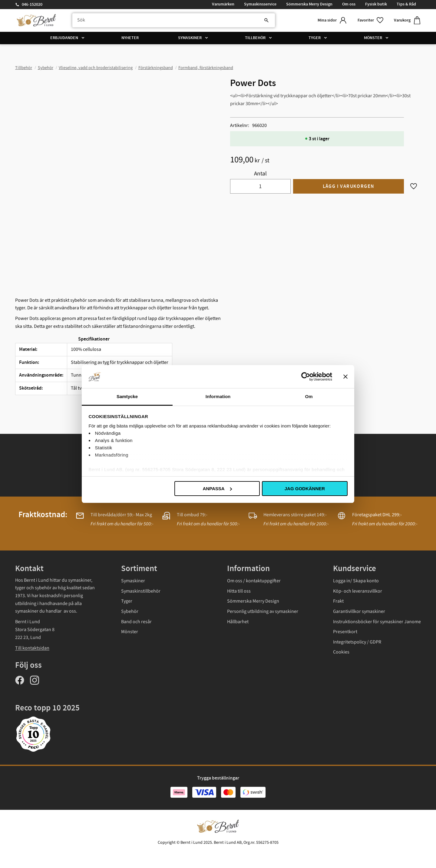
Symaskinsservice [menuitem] (260, 4)
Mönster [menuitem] (373, 38)
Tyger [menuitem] (315, 38)
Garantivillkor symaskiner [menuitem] (359, 611)
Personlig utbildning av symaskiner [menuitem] (263, 611)
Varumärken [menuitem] (223, 4)
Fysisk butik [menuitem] (376, 4)
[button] (371, 20)
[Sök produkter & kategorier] (174, 20)
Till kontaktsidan (32, 648)
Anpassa (217, 489)
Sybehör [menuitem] (130, 611)
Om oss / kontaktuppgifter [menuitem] (254, 581)
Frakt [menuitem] (338, 601)
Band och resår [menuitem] (136, 622)
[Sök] (266, 20)
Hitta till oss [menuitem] (239, 591)
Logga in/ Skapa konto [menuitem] (356, 581)
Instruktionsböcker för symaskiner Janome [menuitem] (377, 622)
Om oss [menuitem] (349, 4)
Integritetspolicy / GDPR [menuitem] (357, 642)
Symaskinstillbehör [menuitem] (141, 591)
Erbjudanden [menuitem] (64, 38)
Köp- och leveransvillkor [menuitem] (358, 591)
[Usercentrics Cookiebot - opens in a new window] (306, 377)
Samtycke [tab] (127, 396)
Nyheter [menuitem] (130, 38)
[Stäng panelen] (345, 377)
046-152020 (32, 5)
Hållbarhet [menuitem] (238, 622)
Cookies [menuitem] (341, 652)
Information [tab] (218, 396)
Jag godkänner (305, 489)
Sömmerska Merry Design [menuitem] (309, 4)
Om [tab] (309, 396)
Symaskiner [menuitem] (190, 38)
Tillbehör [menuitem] (255, 38)
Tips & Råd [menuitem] (406, 4)
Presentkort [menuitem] (345, 632)
